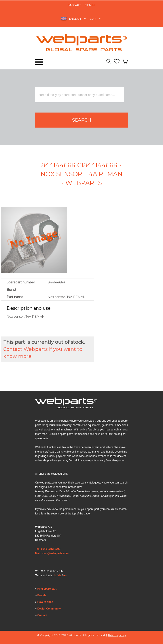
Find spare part (47, 589)
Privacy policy (117, 635)
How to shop (45, 602)
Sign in (90, 5)
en (65, 575)
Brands (42, 595)
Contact (42, 615)
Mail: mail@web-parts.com (52, 553)
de (60, 575)
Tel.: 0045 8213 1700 (48, 549)
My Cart (75, 5)
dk (54, 575)
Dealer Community (49, 609)
